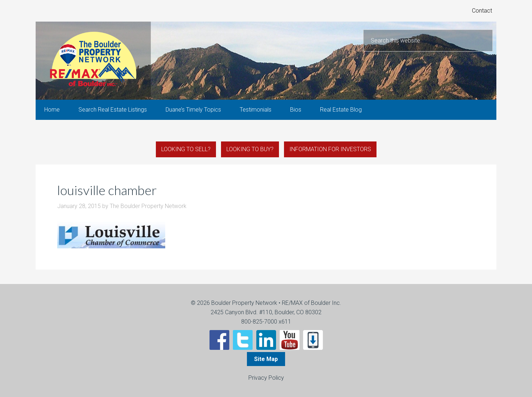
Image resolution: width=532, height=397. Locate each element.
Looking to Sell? (186, 149)
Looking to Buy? (250, 149)
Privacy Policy (266, 378)
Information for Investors (330, 149)
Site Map (266, 359)
